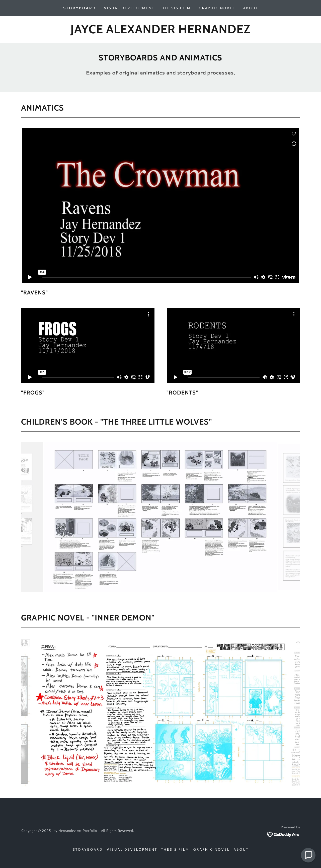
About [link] (251, 8)
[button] (308, 855)
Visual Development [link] (129, 8)
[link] (160, 32)
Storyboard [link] (79, 8)
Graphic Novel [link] (217, 8)
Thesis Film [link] (177, 8)
